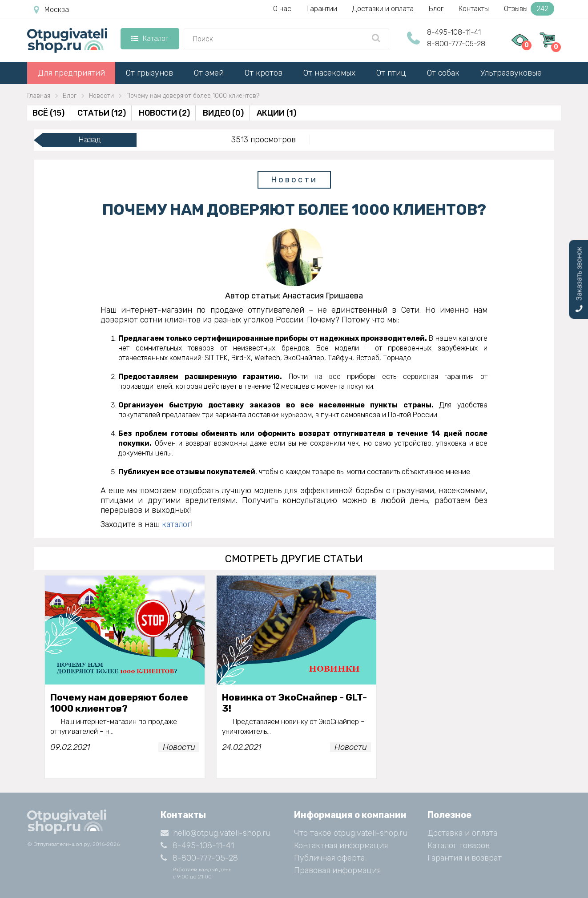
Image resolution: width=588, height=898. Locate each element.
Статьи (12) (102, 113)
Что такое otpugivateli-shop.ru (351, 833)
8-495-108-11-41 (454, 32)
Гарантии (322, 9)
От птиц (391, 73)
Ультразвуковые (511, 73)
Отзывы (529, 9)
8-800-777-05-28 (456, 44)
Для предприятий (71, 73)
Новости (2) (164, 113)
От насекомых (329, 73)
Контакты (474, 9)
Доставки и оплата (383, 9)
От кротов (264, 73)
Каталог (150, 38)
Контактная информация (341, 846)
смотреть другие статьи (294, 559)
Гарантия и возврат (465, 858)
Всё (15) (48, 113)
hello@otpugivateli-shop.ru (215, 833)
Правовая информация (337, 870)
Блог (436, 9)
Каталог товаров (459, 846)
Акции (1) (276, 113)
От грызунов (149, 73)
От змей (209, 73)
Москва (51, 10)
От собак (443, 73)
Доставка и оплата (462, 833)
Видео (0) (223, 113)
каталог (176, 524)
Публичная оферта (329, 858)
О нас (282, 9)
